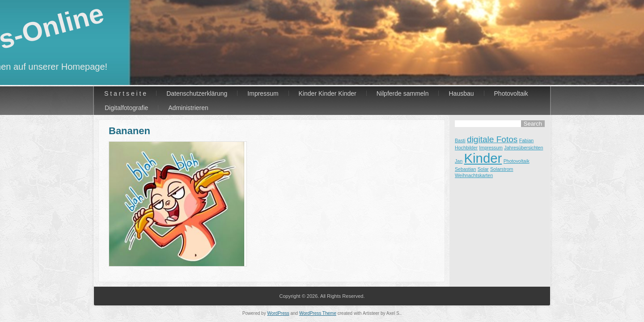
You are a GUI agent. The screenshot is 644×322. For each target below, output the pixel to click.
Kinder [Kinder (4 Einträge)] (483, 158)
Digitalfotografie (126, 108)
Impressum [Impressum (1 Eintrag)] (491, 148)
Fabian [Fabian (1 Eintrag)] (527, 140)
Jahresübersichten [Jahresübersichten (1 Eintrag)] (523, 148)
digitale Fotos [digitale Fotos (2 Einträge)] (492, 139)
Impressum (263, 93)
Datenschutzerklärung (197, 93)
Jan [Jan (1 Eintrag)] (459, 161)
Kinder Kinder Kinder (328, 93)
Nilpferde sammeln (403, 93)
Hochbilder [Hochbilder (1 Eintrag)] (466, 148)
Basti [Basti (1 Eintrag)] (460, 140)
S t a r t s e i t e (125, 93)
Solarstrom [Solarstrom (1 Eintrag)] (502, 169)
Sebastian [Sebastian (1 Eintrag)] (465, 169)
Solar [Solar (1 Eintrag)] (483, 169)
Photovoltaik (511, 93)
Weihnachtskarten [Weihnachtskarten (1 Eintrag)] (474, 175)
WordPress (278, 313)
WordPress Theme (318, 313)
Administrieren (188, 108)
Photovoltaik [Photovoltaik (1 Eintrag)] (517, 161)
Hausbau (461, 93)
